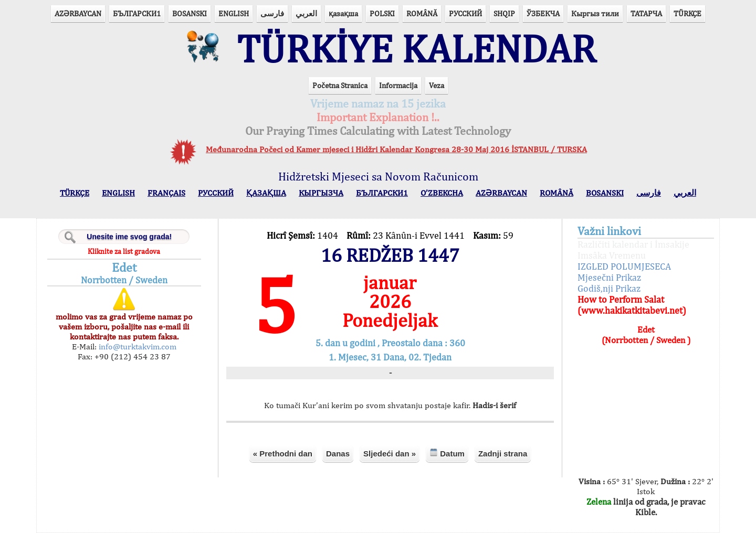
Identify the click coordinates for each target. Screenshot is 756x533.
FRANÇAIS (166, 193)
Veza (437, 85)
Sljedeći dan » (390, 454)
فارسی (272, 13)
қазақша (343, 13)
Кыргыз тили (595, 13)
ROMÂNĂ (422, 13)
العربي (306, 13)
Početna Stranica (340, 85)
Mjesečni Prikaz (609, 277)
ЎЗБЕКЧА (543, 13)
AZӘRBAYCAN (78, 13)
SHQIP (504, 13)
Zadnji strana (503, 454)
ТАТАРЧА (646, 13)
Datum (447, 453)
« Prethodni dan (283, 454)
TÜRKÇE (687, 13)
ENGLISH (234, 13)
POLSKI (382, 13)
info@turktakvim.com (136, 347)
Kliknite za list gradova (124, 251)
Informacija (398, 85)
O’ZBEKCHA (442, 193)
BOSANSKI (190, 13)
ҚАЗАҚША (266, 193)
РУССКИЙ (465, 13)
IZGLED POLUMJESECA (624, 266)
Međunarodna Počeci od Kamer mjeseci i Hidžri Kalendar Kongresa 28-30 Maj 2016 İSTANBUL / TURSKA (396, 149)
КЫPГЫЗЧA (321, 193)
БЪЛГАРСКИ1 (137, 13)
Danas (338, 454)
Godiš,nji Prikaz (609, 288)
